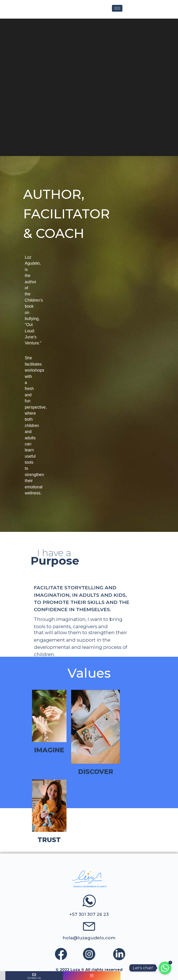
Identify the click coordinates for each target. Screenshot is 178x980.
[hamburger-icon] (117, 8)
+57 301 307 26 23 (89, 914)
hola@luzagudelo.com (89, 938)
